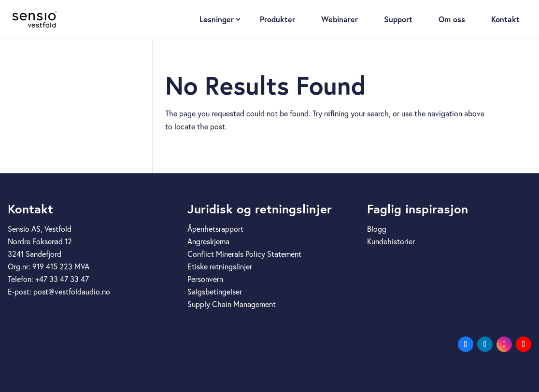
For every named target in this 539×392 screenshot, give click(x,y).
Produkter (277, 19)
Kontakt (505, 19)
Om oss (452, 19)
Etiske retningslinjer (220, 266)
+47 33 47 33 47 (62, 279)
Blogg (377, 229)
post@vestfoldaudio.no (72, 292)
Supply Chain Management (232, 304)
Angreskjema (208, 241)
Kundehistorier (391, 241)
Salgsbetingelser (215, 292)
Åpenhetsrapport (215, 229)
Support (398, 19)
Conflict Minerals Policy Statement (244, 254)
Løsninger (217, 19)
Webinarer (340, 19)
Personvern (205, 279)
